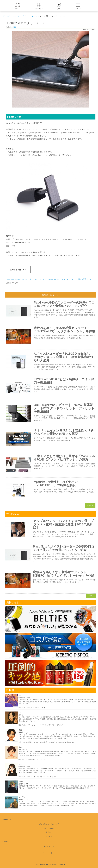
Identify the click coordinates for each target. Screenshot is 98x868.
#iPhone (14, 279)
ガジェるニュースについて (49, 824)
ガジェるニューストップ (13, 16)
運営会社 (49, 832)
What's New (49, 828)
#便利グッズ (87, 279)
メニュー (78, 6)
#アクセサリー (27, 279)
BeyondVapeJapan (49, 853)
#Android (50, 279)
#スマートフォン (40, 279)
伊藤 (14, 27)
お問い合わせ (49, 846)
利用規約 (49, 836)
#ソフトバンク (69, 279)
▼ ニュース (32, 16)
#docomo (57, 279)
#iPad (19, 279)
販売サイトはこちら (18, 270)
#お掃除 (78, 279)
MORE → (90, 505)
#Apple (8, 279)
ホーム (18, 9)
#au (62, 279)
